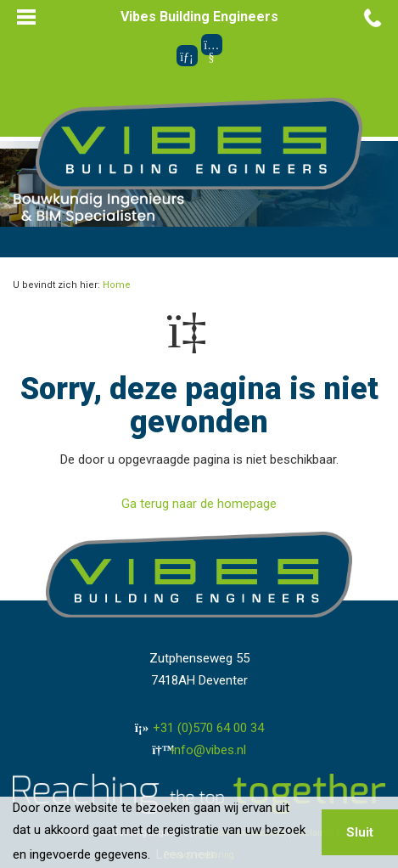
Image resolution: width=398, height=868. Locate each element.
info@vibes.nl (209, 750)
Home (117, 285)
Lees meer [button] (186, 854)
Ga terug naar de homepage (199, 504)
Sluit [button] (360, 832)
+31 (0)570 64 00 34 (208, 728)
